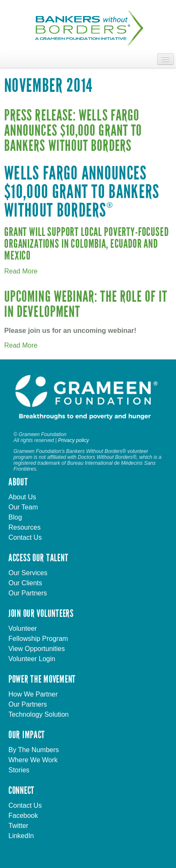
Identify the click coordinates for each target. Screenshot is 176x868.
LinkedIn (21, 836)
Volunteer (23, 628)
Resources (24, 527)
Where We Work (33, 760)
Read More (21, 271)
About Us (22, 497)
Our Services (28, 573)
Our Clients (25, 583)
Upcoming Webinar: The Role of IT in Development (86, 304)
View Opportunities (37, 649)
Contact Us (25, 537)
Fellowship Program (38, 639)
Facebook (23, 816)
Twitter (18, 826)
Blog (15, 517)
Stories (19, 770)
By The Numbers (34, 750)
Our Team (23, 507)
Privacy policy (73, 440)
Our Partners (28, 593)
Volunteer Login (32, 659)
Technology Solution (39, 714)
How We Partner (33, 694)
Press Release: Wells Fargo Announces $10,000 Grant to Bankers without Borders (73, 131)
